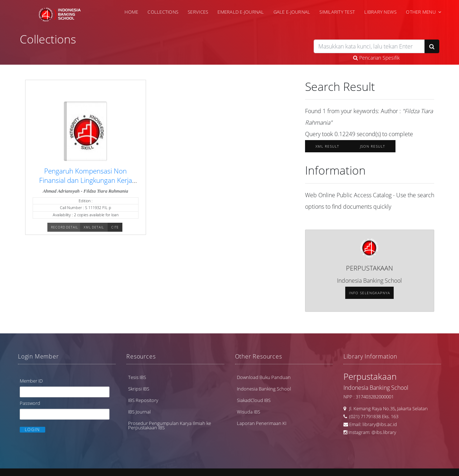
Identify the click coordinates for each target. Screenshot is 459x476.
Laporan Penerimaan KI (262, 423)
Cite (115, 227)
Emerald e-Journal (241, 12)
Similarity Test (337, 12)
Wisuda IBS (249, 412)
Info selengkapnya (369, 293)
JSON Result (373, 146)
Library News (380, 12)
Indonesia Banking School (264, 389)
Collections (163, 12)
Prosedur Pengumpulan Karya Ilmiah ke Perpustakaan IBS (170, 425)
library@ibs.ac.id (380, 424)
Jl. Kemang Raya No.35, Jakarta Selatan (387, 408)
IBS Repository (143, 400)
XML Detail (94, 227)
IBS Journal (139, 412)
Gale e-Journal (292, 12)
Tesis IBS (137, 377)
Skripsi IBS (139, 389)
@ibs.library (384, 432)
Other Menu (421, 12)
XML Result (327, 146)
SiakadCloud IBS (254, 400)
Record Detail (65, 227)
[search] (369, 46)
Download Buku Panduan (264, 377)
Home (131, 12)
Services (198, 12)
